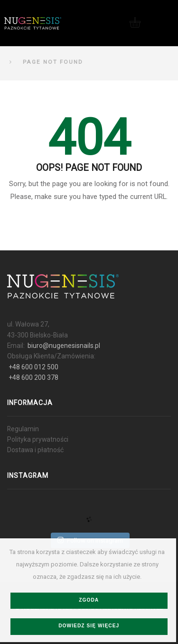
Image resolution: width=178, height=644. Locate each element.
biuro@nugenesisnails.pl (64, 346)
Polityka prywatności (38, 439)
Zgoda (89, 600)
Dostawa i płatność (35, 450)
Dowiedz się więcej (89, 626)
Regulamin (23, 429)
